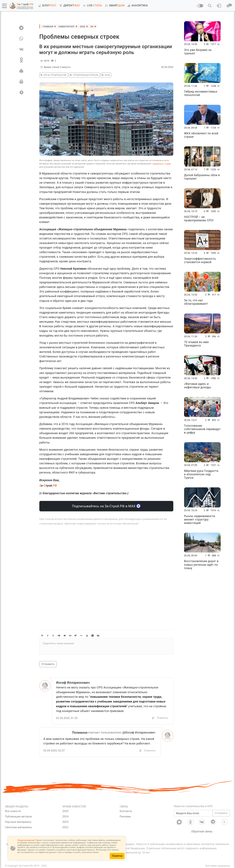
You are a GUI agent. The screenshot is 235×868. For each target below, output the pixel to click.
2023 (65, 822)
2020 (84, 26)
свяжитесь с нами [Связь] (161, 164)
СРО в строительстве (53, 75)
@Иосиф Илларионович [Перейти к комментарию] (139, 733)
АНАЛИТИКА (137, 6)
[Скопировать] (140, 751)
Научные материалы (18, 822)
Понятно (117, 856)
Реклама (125, 817)
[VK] (21, 49)
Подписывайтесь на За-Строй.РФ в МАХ (106, 506)
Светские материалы (19, 827)
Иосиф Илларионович (73, 683)
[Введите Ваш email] (193, 813)
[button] (4, 6)
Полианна (79, 733)
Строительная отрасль (84, 75)
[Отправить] (21, 82)
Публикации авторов (18, 817)
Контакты (126, 811)
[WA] (21, 39)
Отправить (48, 664)
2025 (65, 811)
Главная (48, 26)
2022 (65, 827)
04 (93, 26)
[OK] (21, 60)
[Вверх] (21, 92)
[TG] (21, 28)
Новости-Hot (67, 26)
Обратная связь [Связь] (202, 832)
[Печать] (21, 71)
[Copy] (153, 718)
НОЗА (105, 75)
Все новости (13, 811)
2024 (65, 817)
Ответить (163, 718)
